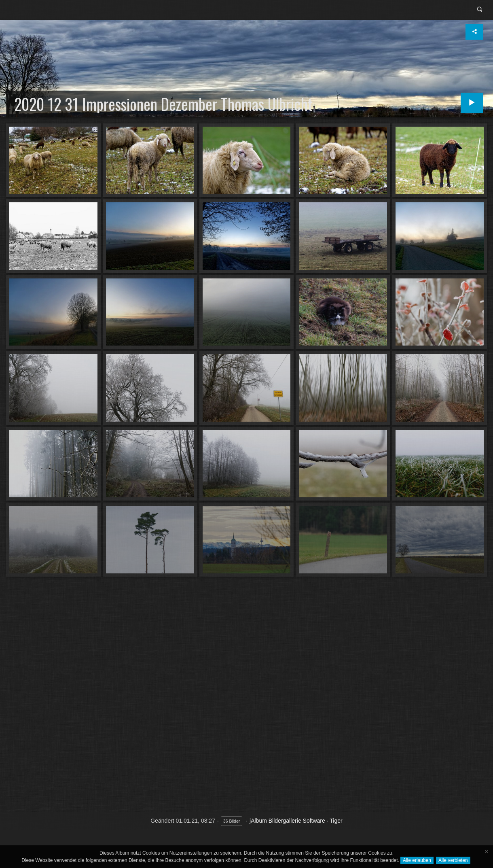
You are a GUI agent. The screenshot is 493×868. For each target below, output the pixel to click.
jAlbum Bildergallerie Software (287, 821)
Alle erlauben (417, 860)
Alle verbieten (453, 860)
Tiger (336, 821)
